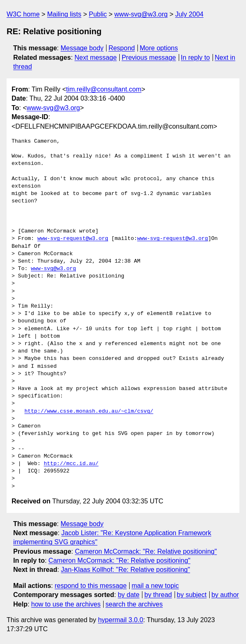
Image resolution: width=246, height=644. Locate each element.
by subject (192, 595)
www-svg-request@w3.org (73, 239)
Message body (82, 48)
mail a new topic (155, 586)
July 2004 (189, 14)
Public (98, 14)
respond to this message (90, 586)
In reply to (195, 58)
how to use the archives (66, 604)
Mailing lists (64, 14)
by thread (158, 595)
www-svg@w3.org (141, 14)
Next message (96, 58)
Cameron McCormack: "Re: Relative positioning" (146, 551)
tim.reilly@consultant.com (104, 89)
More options (159, 48)
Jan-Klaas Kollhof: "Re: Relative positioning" (126, 570)
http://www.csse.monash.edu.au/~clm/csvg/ (89, 411)
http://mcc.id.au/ (71, 464)
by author (225, 595)
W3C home (23, 14)
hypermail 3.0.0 (120, 620)
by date (128, 595)
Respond (122, 48)
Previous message (149, 58)
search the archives (134, 604)
